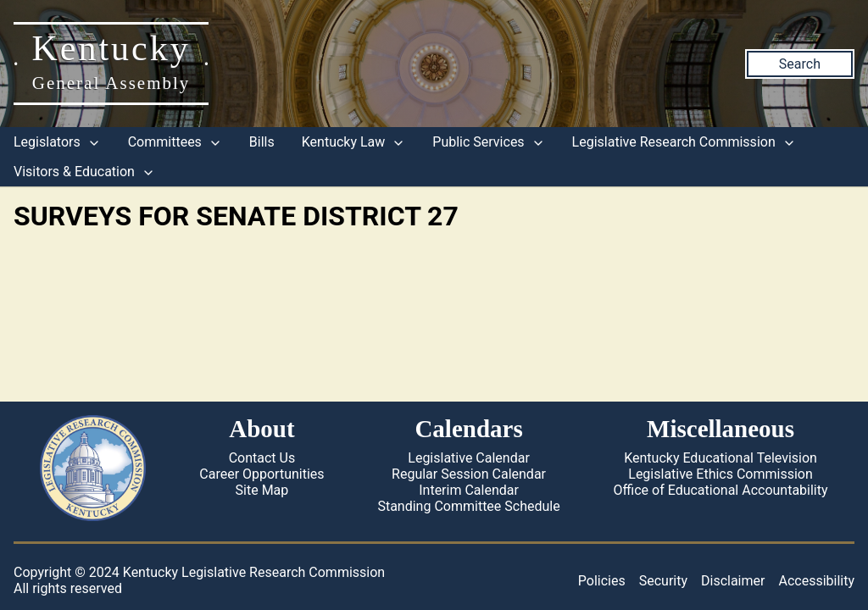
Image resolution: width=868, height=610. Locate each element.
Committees (175, 142)
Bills (262, 142)
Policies (602, 581)
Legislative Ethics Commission (721, 474)
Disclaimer (733, 581)
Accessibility (816, 581)
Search (800, 64)
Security (663, 581)
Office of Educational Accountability (721, 490)
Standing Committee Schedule (468, 506)
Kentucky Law (354, 142)
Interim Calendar (469, 490)
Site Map (262, 490)
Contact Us (262, 458)
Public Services (488, 142)
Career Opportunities (262, 474)
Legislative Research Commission (684, 142)
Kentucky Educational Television (721, 458)
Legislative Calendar (469, 458)
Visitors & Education (84, 172)
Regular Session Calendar (469, 474)
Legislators (57, 142)
